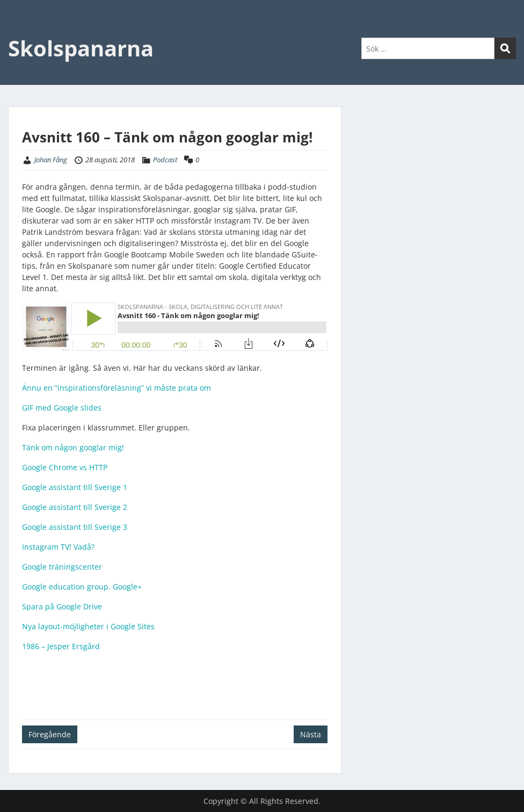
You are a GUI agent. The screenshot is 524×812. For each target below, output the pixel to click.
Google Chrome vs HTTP (65, 467)
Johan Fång (51, 160)
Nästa (311, 734)
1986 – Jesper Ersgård (61, 646)
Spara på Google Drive (62, 606)
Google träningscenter (62, 567)
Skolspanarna (81, 48)
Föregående (50, 734)
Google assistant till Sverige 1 (75, 487)
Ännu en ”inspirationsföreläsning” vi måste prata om (117, 388)
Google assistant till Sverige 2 (75, 507)
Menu (19, 30)
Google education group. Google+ (82, 587)
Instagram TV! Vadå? (58, 547)
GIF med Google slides (62, 408)
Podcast (165, 160)
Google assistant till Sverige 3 (75, 527)
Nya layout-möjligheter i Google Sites (88, 626)
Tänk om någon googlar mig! (73, 447)
